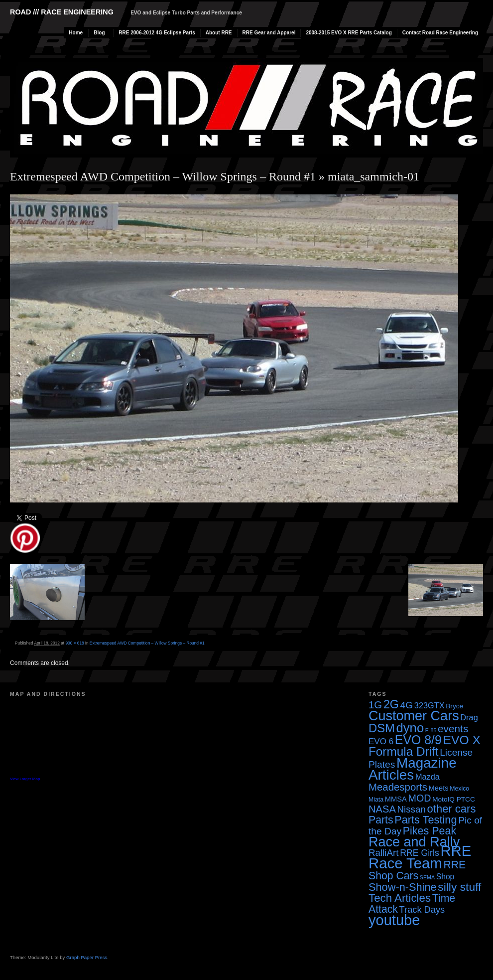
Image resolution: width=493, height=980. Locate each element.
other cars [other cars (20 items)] (452, 809)
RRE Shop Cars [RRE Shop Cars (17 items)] (417, 870)
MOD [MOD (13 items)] (420, 798)
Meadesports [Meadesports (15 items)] (398, 787)
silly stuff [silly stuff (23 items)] (459, 887)
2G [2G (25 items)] (391, 704)
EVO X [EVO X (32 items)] (462, 740)
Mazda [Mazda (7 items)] (428, 777)
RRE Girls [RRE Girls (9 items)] (420, 853)
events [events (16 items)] (453, 729)
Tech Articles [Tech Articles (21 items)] (400, 898)
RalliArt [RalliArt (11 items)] (383, 853)
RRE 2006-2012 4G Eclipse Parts (157, 33)
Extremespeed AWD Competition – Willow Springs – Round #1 (163, 176)
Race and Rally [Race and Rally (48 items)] (414, 842)
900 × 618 (74, 643)
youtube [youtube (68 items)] (394, 920)
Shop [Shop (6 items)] (445, 877)
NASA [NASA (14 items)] (382, 809)
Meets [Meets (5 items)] (439, 788)
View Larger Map (25, 779)
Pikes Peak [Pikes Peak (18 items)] (430, 831)
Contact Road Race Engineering (440, 33)
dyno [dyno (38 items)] (410, 728)
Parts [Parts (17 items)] (381, 820)
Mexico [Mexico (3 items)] (459, 789)
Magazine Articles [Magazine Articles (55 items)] (413, 769)
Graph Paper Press (87, 957)
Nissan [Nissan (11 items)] (411, 809)
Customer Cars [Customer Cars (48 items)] (414, 716)
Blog (99, 33)
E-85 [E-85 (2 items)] (431, 730)
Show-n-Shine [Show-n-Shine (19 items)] (403, 887)
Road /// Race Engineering (62, 12)
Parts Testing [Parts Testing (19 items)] (426, 820)
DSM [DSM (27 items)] (382, 728)
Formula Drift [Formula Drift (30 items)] (404, 751)
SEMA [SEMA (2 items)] (427, 877)
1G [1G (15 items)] (375, 705)
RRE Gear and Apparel (269, 33)
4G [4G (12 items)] (407, 705)
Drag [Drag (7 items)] (469, 717)
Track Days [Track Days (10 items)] (422, 909)
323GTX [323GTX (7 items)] (430, 705)
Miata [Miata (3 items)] (376, 800)
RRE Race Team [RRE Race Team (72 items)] (420, 857)
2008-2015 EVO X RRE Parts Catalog (349, 33)
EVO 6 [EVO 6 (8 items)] (381, 741)
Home (76, 33)
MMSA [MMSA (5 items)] (396, 799)
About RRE (219, 33)
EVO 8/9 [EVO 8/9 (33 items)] (418, 740)
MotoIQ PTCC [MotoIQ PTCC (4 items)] (454, 799)
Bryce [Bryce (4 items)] (454, 706)
